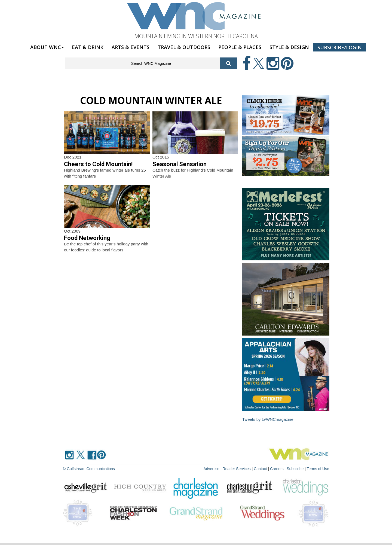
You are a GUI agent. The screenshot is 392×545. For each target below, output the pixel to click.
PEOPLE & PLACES (240, 47)
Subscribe (296, 469)
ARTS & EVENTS (131, 47)
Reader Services (237, 469)
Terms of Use (318, 469)
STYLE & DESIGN (289, 47)
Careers (277, 469)
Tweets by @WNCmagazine (268, 419)
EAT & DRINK (88, 47)
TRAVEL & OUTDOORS (184, 47)
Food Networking (87, 238)
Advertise (212, 469)
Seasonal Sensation (180, 164)
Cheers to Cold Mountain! (98, 164)
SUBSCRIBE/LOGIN (340, 47)
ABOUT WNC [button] (47, 47)
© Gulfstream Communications (89, 469)
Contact (260, 469)
